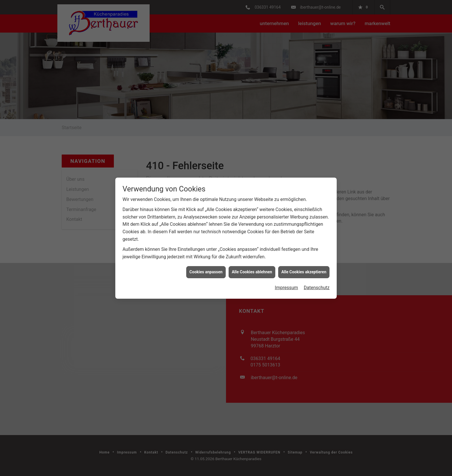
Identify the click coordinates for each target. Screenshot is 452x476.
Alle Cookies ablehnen (252, 265)
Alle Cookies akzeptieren (304, 265)
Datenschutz (317, 280)
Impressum (286, 280)
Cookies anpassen (206, 265)
